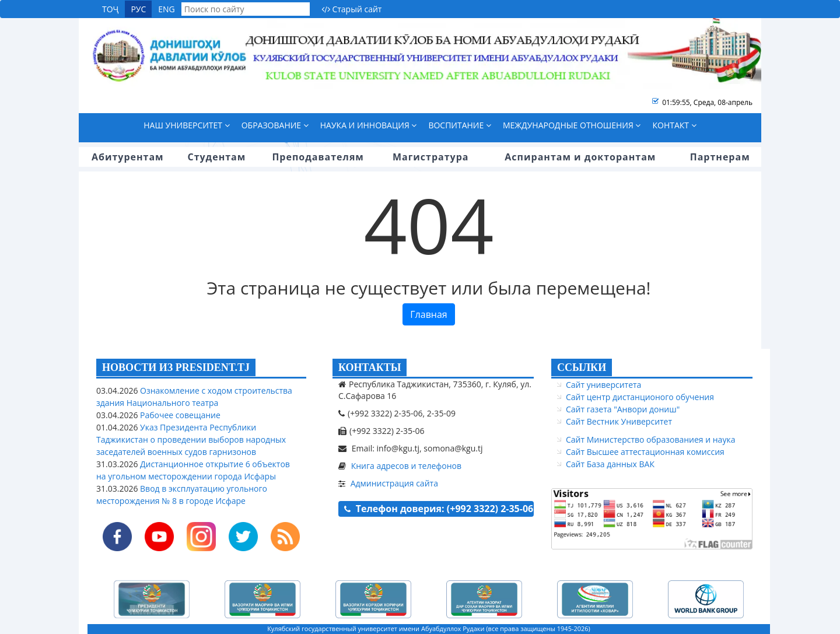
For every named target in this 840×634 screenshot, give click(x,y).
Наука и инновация (369, 125)
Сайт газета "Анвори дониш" (623, 409)
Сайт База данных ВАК (610, 464)
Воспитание (460, 125)
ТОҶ (110, 9)
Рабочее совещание (179, 415)
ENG (167, 9)
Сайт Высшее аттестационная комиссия (645, 452)
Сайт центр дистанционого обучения (640, 397)
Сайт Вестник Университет (619, 421)
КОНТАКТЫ (370, 367)
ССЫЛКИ (582, 367)
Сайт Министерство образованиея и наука (650, 439)
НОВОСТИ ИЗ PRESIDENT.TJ (176, 367)
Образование (275, 125)
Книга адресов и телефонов (406, 466)
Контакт (674, 125)
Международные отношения (572, 125)
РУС (138, 9)
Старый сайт (352, 9)
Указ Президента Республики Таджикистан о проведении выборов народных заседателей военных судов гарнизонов (191, 439)
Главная (428, 314)
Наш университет (186, 125)
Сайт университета (603, 385)
